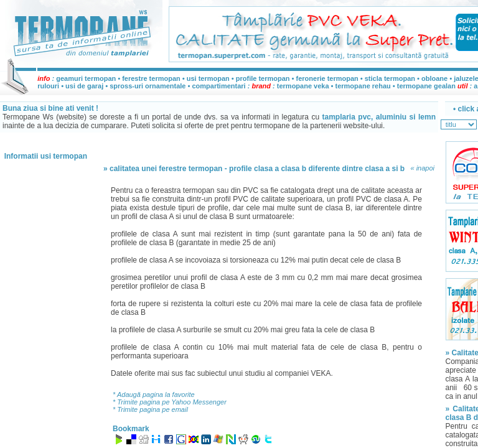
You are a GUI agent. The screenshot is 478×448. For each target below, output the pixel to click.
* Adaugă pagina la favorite (154, 394)
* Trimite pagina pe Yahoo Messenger (170, 402)
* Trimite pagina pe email (150, 409)
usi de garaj (84, 86)
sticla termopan (390, 78)
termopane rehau (363, 86)
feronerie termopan (327, 78)
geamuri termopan (86, 78)
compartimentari (219, 86)
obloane (434, 78)
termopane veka (303, 86)
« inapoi (422, 168)
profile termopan (263, 78)
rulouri (48, 86)
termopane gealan (426, 86)
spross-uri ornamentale (148, 86)
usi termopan (208, 78)
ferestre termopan (151, 78)
